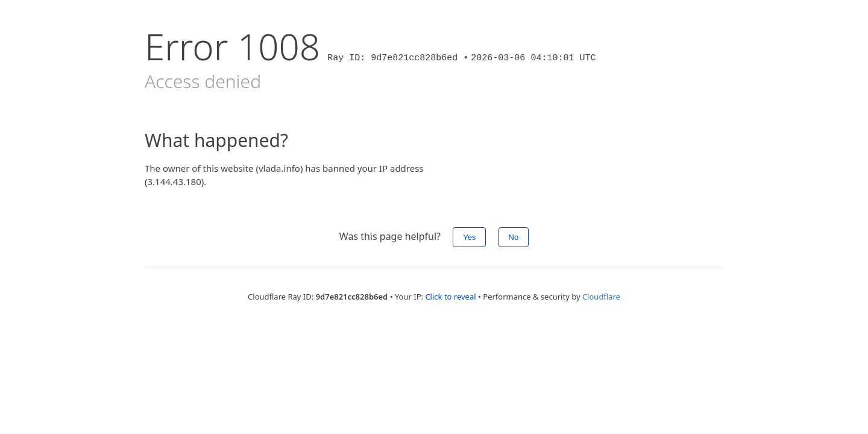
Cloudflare (601, 297)
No (514, 237)
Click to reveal (450, 297)
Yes (469, 237)
